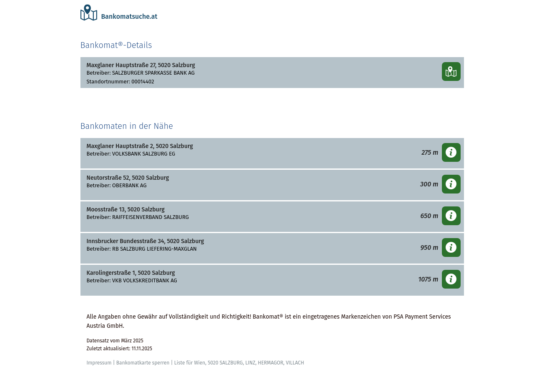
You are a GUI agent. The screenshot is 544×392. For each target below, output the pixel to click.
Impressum (99, 363)
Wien (199, 363)
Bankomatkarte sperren (143, 363)
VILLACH (295, 363)
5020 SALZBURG (225, 363)
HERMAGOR (270, 363)
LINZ (250, 363)
